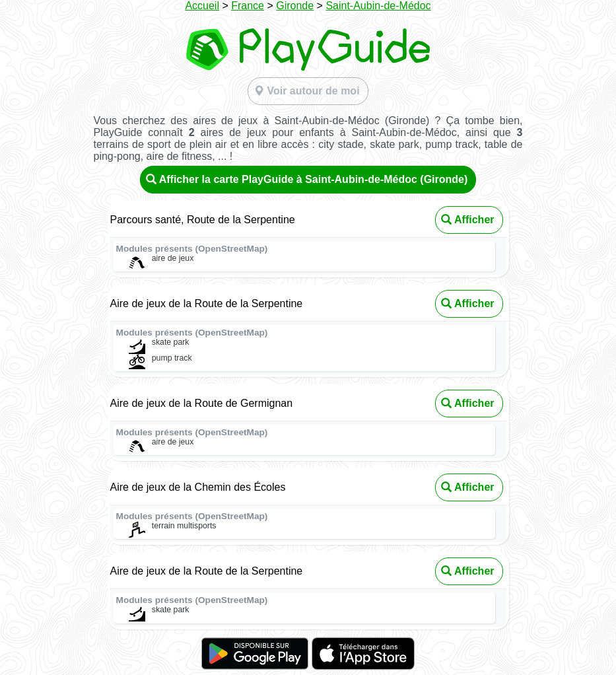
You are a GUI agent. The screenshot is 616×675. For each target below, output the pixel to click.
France (248, 6)
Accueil (202, 6)
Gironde (295, 6)
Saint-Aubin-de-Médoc (378, 6)
